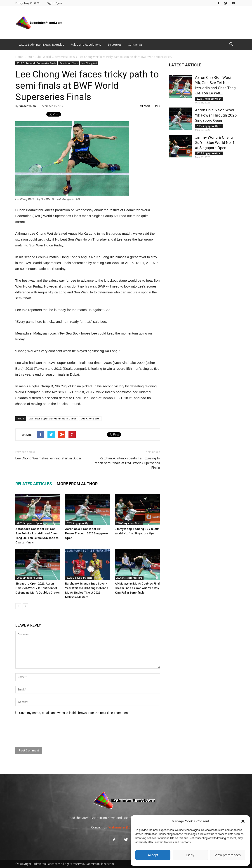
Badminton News (68, 63)
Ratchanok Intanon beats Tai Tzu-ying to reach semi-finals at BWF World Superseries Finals (127, 463)
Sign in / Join (55, 3)
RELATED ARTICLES (34, 484)
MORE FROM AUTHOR (77, 484)
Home (19, 57)
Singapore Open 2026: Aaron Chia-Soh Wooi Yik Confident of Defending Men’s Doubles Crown (37, 588)
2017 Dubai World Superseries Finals (36, 63)
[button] (243, 821)
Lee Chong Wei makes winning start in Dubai (48, 458)
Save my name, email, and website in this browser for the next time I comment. (74, 713)
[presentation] (50, 731)
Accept (153, 855)
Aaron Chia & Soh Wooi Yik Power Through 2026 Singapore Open (86, 533)
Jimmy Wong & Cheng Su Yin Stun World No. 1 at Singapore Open (215, 143)
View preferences (228, 855)
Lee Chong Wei (89, 63)
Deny (190, 855)
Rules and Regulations (86, 44)
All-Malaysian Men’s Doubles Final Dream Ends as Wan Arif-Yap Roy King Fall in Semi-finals (137, 588)
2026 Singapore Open (29, 523)
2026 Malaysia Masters (79, 578)
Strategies (115, 44)
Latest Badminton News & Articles (41, 44)
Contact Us (135, 44)
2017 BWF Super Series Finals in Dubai (53, 418)
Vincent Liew (28, 106)
